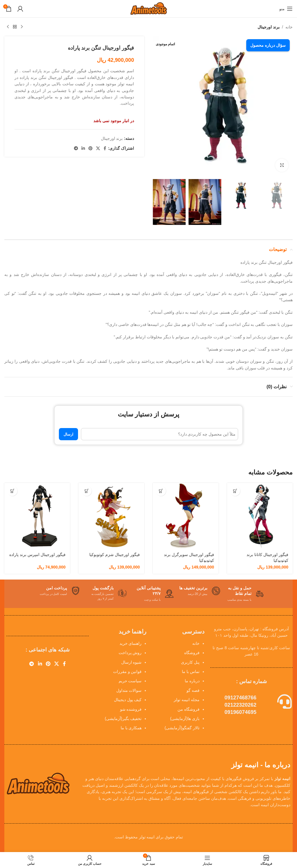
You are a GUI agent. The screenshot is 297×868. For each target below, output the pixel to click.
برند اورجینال (269, 27)
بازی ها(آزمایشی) (185, 719)
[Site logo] (148, 8)
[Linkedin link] (83, 148)
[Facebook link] (105, 148)
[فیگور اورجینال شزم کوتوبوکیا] (111, 516)
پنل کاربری (190, 662)
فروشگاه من (189, 709)
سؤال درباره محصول (268, 45)
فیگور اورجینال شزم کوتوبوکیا (115, 555)
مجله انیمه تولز (187, 700)
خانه (289, 27)
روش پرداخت (130, 653)
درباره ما (192, 681)
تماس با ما (191, 672)
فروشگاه (192, 653)
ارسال (68, 434)
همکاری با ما (131, 728)
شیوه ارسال (132, 662)
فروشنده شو (131, 709)
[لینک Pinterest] (90, 148)
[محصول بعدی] (8, 27)
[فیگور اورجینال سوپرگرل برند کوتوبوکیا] (186, 516)
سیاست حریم (130, 681)
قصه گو (193, 690)
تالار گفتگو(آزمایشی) (182, 728)
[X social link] (98, 148)
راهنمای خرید (131, 643)
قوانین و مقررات (127, 672)
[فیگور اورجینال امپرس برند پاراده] (37, 516)
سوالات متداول (129, 690)
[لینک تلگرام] (76, 148)
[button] (235, 491)
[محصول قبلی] (22, 27)
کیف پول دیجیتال (128, 700)
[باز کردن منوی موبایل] (286, 9)
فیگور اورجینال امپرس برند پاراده (37, 555)
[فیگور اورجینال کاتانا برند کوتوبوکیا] (260, 516)
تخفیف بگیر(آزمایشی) (123, 719)
